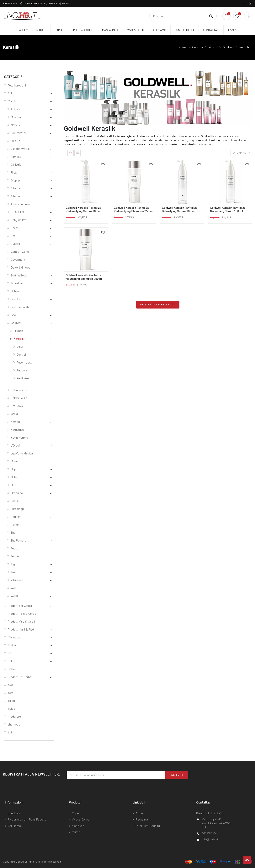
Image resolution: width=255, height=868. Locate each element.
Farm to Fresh (20, 307)
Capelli (76, 813)
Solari (11, 661)
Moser (15, 461)
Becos (15, 228)
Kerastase (17, 430)
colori (11, 701)
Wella (14, 596)
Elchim (15, 291)
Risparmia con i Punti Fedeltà (27, 819)
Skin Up (16, 141)
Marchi (213, 47)
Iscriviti (177, 775)
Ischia (14, 414)
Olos (14, 485)
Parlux (15, 501)
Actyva (15, 109)
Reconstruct (24, 363)
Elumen (18, 331)
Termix (15, 556)
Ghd (13, 315)
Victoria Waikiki (21, 149)
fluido (12, 709)
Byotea (15, 244)
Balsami (13, 669)
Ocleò (14, 477)
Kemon (15, 422)
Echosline (17, 283)
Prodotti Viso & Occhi (21, 622)
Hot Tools (17, 406)
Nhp (13, 469)
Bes (13, 236)
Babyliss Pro (19, 220)
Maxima (16, 117)
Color (20, 347)
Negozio (197, 47)
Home (183, 47)
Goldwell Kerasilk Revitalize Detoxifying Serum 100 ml (180, 209)
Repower (22, 370)
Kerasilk (244, 47)
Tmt (13, 572)
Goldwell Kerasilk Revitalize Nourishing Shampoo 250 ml (84, 277)
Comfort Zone (20, 252)
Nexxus (15, 125)
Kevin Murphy (19, 438)
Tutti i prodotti (17, 86)
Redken (16, 517)
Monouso (14, 637)
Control (21, 355)
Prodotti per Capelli (20, 606)
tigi (10, 732)
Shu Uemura (19, 541)
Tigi (13, 564)
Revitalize (23, 378)
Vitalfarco (17, 580)
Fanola (15, 299)
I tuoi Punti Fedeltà (148, 826)
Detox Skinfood (21, 268)
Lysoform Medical (22, 453)
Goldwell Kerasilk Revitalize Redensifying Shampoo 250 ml (134, 209)
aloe (11, 685)
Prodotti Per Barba (20, 677)
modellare (14, 717)
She (13, 533)
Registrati (142, 819)
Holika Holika (19, 398)
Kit (10, 653)
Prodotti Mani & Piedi (21, 630)
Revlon (15, 525)
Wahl (14, 588)
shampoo (14, 725)
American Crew (20, 204)
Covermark (18, 260)
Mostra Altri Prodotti (158, 304)
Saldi (11, 93)
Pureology (17, 509)
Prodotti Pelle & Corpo (22, 614)
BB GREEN (17, 212)
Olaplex (16, 181)
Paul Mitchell (19, 133)
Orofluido (17, 493)
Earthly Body (19, 275)
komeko (16, 157)
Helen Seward (19, 390)
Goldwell (228, 47)
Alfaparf (16, 188)
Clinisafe (16, 165)
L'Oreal (15, 446)
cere (11, 693)
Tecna (15, 548)
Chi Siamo (14, 826)
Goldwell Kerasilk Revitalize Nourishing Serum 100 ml (228, 209)
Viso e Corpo (81, 819)
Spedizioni (14, 813)
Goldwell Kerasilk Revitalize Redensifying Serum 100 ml (84, 209)
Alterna (15, 196)
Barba (12, 645)
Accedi (140, 813)
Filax (14, 173)
